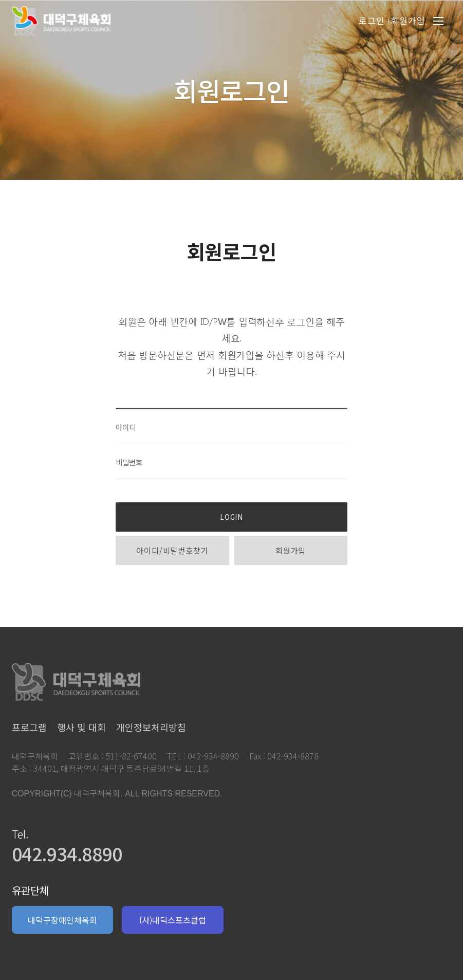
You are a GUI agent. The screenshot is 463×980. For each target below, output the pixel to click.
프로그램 (29, 727)
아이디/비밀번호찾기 (172, 550)
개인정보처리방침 (151, 727)
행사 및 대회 (81, 727)
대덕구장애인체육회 (62, 920)
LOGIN (232, 517)
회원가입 (291, 550)
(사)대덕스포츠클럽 (173, 920)
